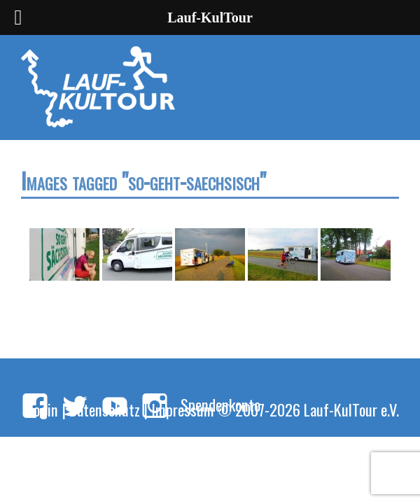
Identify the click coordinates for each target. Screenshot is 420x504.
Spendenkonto (220, 404)
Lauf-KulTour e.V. (351, 409)
